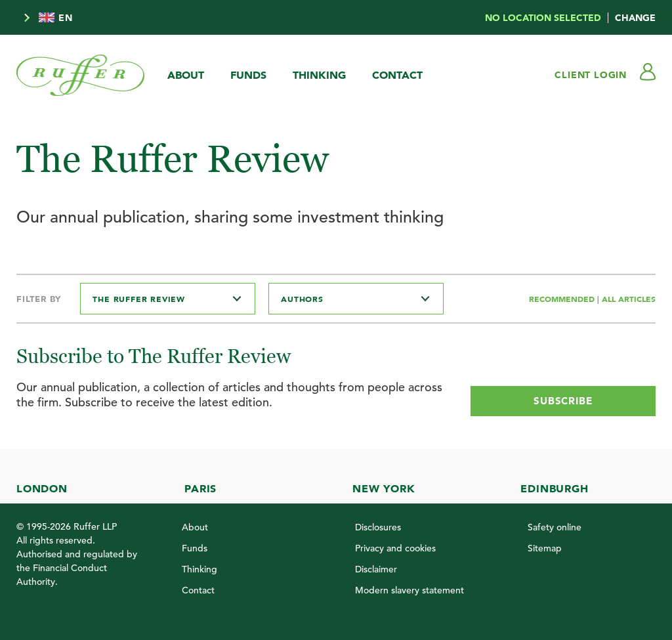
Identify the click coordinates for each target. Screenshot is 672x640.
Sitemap (545, 548)
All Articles (629, 299)
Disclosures (378, 527)
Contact (397, 75)
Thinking (319, 75)
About (186, 75)
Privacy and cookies (395, 548)
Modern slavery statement (409, 590)
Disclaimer (376, 569)
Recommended (563, 299)
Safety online (555, 527)
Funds (248, 75)
